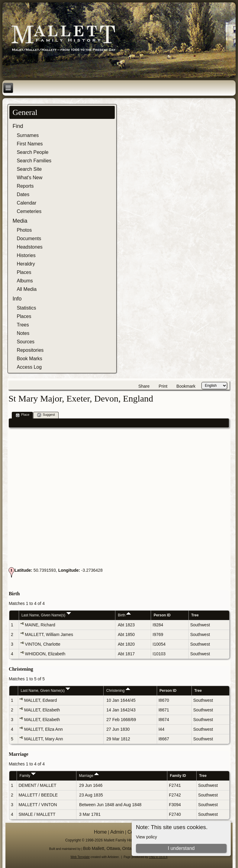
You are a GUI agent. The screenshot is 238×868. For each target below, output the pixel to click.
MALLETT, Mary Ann (43, 739)
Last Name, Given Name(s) (46, 615)
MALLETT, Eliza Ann (43, 729)
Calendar (26, 203)
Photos (24, 230)
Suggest (46, 415)
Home (100, 832)
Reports (25, 186)
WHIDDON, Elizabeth (45, 654)
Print (163, 386)
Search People (32, 152)
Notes (23, 333)
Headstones (29, 247)
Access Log (29, 367)
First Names (30, 144)
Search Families (34, 161)
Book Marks (29, 359)
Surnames (28, 135)
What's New (29, 178)
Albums (25, 281)
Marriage (89, 776)
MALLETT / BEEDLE (38, 795)
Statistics (26, 308)
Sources (26, 342)
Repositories (30, 350)
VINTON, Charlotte (42, 644)
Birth (124, 615)
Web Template (80, 857)
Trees (23, 325)
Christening (118, 691)
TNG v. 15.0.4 (158, 857)
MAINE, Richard (40, 625)
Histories (26, 255)
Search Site (29, 169)
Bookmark (186, 386)
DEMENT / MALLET (37, 785)
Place (23, 415)
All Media (27, 289)
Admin (117, 832)
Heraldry (26, 264)
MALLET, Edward (40, 700)
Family (28, 776)
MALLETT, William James (49, 634)
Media (20, 221)
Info (17, 299)
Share (144, 386)
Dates (23, 194)
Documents (29, 238)
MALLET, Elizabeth (42, 710)
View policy (146, 837)
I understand (181, 848)
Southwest (200, 625)
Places (24, 272)
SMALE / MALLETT (37, 814)
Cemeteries (29, 211)
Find (18, 126)
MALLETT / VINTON (38, 805)
